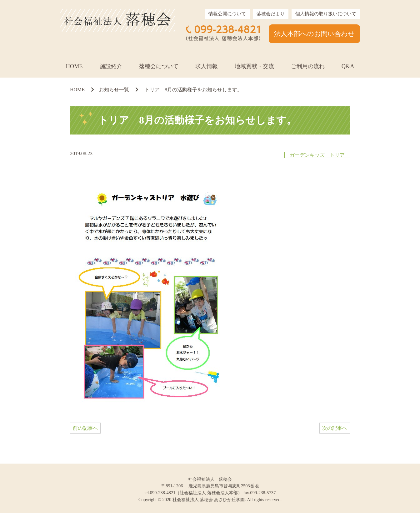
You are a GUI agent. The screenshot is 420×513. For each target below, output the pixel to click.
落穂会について (159, 66)
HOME (74, 66)
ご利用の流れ (308, 66)
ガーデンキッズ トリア (317, 155)
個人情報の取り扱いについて (326, 14)
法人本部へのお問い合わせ (314, 34)
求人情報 (207, 66)
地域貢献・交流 (254, 66)
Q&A (348, 66)
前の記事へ (85, 428)
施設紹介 (111, 66)
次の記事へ (335, 428)
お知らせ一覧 (114, 90)
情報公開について (227, 14)
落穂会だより (271, 14)
